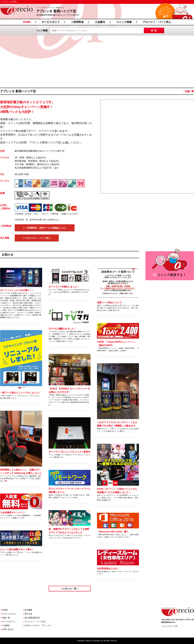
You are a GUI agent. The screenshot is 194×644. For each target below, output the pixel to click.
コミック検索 (124, 22)
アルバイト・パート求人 (157, 22)
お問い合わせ (8, 629)
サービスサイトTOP (170, 626)
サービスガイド (51, 22)
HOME (27, 22)
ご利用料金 (77, 22)
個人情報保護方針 (32, 618)
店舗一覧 (189, 91)
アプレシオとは (9, 614)
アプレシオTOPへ (10, 2)
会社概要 (28, 610)
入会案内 (100, 22)
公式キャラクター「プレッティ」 (39, 625)
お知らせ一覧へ (71, 589)
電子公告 (28, 614)
